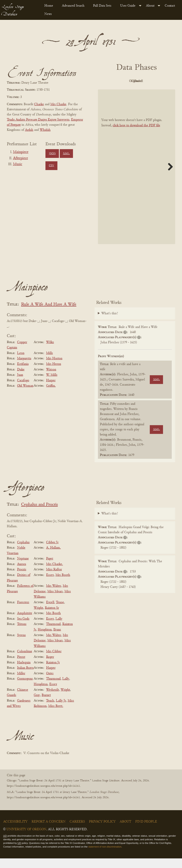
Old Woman (25, 396)
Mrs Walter (54, 596)
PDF (112, 81)
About (150, 6)
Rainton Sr (52, 618)
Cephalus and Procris (39, 514)
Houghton (45, 639)
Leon (21, 363)
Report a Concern (49, 831)
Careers (77, 831)
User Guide (128, 6)
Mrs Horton (54, 368)
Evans (57, 639)
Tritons (22, 634)
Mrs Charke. (55, 574)
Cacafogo (23, 390)
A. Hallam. (53, 557)
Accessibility (15, 831)
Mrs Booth (63, 585)
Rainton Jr (53, 672)
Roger (50, 667)
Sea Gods (23, 628)
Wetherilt (52, 699)
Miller (21, 683)
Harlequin (24, 672)
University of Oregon (26, 839)
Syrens (21, 645)
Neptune (23, 568)
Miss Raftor (54, 579)
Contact (170, 6)
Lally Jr (61, 710)
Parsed (135, 91)
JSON (52, 154)
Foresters (23, 612)
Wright (38, 618)
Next (169, 176)
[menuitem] (50, 6)
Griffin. (51, 396)
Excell (50, 612)
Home (49, 6)
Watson (51, 379)
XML (66, 154)
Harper (51, 390)
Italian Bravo (25, 677)
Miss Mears (55, 601)
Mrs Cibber (54, 661)
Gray (37, 705)
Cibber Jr (52, 552)
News (48, 14)
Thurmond (53, 634)
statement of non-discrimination (105, 856)
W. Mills (52, 384)
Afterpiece (20, 158)
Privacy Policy (102, 831)
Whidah (45, 130)
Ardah (29, 130)
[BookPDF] (137, 176)
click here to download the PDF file (136, 135)
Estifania (23, 374)
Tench (50, 710)
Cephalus (23, 552)
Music (18, 164)
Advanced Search (73, 6)
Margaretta (24, 368)
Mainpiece (21, 152)
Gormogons (25, 689)
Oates (50, 683)
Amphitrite (25, 623)
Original (135, 81)
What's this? (110, 323)
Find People (146, 831)
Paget (50, 568)
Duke (21, 379)
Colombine (25, 661)
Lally (59, 628)
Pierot (21, 667)
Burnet (46, 705)
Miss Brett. (56, 716)
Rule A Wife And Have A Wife (49, 314)
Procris (22, 579)
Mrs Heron (54, 374)
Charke (39, 104)
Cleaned (159, 81)
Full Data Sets (102, 6)
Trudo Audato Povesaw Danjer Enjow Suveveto (38, 120)
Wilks (50, 352)
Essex (50, 585)
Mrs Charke (58, 104)
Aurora (22, 574)
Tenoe (60, 612)
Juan (20, 384)
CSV (52, 166)
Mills (50, 363)
